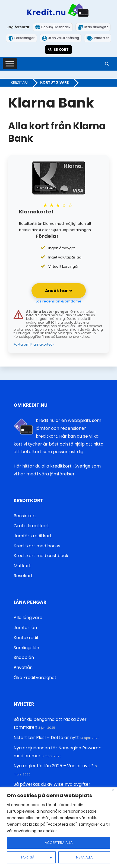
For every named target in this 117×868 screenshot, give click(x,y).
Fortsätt (30, 857)
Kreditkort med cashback (41, 556)
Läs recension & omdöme (59, 301)
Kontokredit (26, 638)
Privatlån (23, 667)
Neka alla (84, 857)
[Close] (113, 790)
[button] (107, 64)
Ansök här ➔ (59, 291)
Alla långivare (28, 618)
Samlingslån (26, 648)
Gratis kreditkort (31, 526)
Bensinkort (25, 516)
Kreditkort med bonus (37, 546)
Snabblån (24, 657)
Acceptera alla (59, 843)
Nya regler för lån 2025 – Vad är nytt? (54, 766)
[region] (58, 828)
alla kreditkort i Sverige (66, 466)
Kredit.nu (19, 82)
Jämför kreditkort (33, 536)
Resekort (23, 576)
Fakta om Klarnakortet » (34, 344)
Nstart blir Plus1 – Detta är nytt (46, 738)
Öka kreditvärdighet (35, 678)
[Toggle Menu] (10, 64)
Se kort (58, 50)
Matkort (22, 566)
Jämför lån (25, 628)
